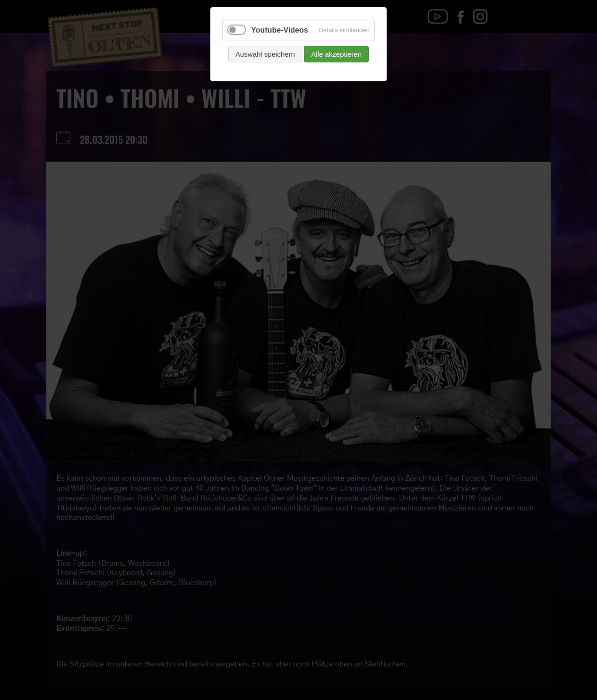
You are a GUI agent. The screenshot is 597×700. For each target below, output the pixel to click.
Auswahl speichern (265, 54)
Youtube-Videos (279, 30)
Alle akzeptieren (336, 54)
